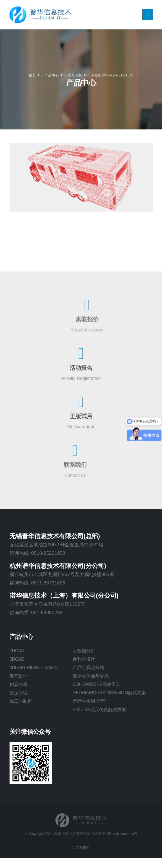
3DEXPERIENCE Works (36, 668)
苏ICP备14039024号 (122, 843)
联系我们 (82, 857)
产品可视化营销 (89, 668)
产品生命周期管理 (92, 711)
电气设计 (19, 677)
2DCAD (18, 651)
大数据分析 (85, 651)
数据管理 (19, 694)
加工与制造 (21, 703)
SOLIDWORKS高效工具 (99, 686)
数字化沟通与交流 (92, 677)
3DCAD (18, 660)
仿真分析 (19, 686)
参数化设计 (85, 660)
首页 (32, 75)
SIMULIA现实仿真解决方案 (101, 719)
